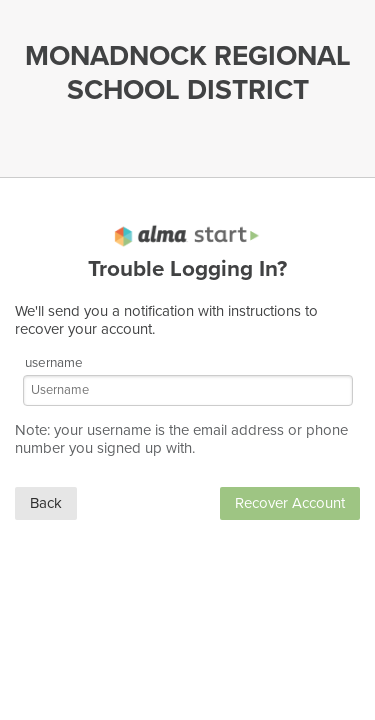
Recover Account (290, 503)
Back (46, 503)
